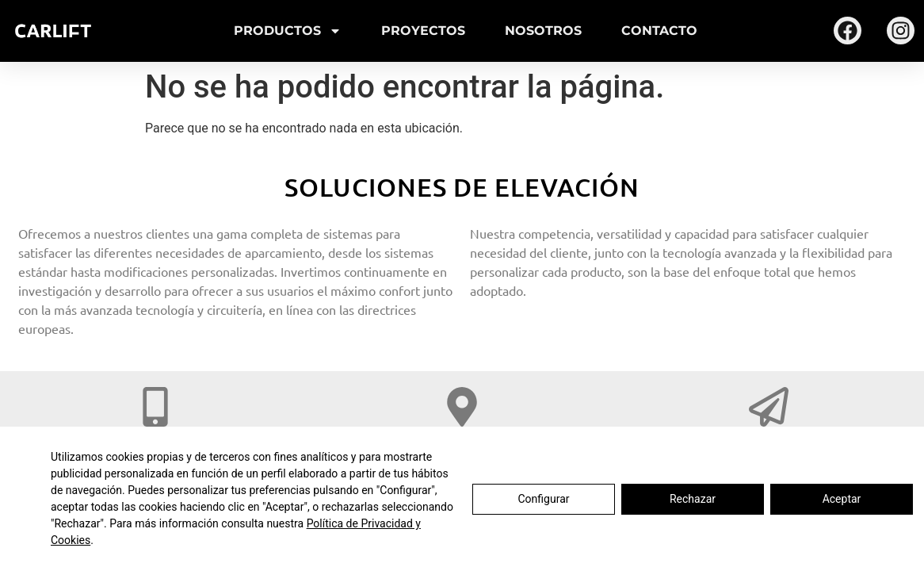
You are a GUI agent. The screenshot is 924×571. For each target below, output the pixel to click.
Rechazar (693, 499)
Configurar (544, 499)
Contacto (659, 31)
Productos (288, 31)
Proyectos (423, 31)
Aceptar (842, 499)
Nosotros (543, 31)
